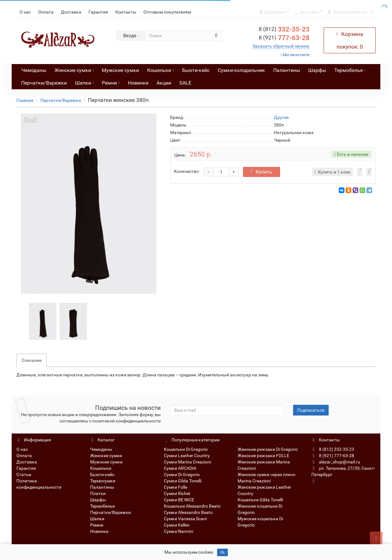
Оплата (46, 12)
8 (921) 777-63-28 (333, 456)
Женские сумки (74, 69)
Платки (98, 493)
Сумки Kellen (177, 525)
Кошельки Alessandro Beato (192, 506)
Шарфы (317, 70)
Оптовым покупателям (167, 12)
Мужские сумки (120, 70)
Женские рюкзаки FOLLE (263, 456)
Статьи (24, 475)
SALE (185, 83)
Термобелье (350, 69)
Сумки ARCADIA (180, 468)
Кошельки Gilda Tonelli (260, 500)
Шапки (84, 81)
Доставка (71, 12)
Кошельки (160, 69)
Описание (32, 360)
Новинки (138, 83)
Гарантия (98, 12)
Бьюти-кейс (196, 70)
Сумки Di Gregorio (182, 475)
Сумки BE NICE (179, 500)
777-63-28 (284, 38)
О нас (25, 12)
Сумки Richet (177, 493)
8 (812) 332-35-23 (333, 449)
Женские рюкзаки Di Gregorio (268, 449)
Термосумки (103, 481)
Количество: (187, 171)
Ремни (111, 81)
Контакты (126, 12)
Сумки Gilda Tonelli (183, 481)
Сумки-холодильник (241, 70)
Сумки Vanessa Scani (185, 519)
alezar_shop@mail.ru (336, 462)
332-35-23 (284, 29)
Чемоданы (34, 70)
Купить (262, 172)
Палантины (287, 70)
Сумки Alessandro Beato (188, 512)
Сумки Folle (176, 487)
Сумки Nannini (179, 531)
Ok (222, 552)
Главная (25, 100)
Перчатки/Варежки (44, 83)
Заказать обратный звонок (281, 46)
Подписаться (311, 410)
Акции (164, 83)
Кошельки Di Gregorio (186, 449)
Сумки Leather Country (187, 456)
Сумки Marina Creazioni (187, 462)
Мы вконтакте (295, 55)
